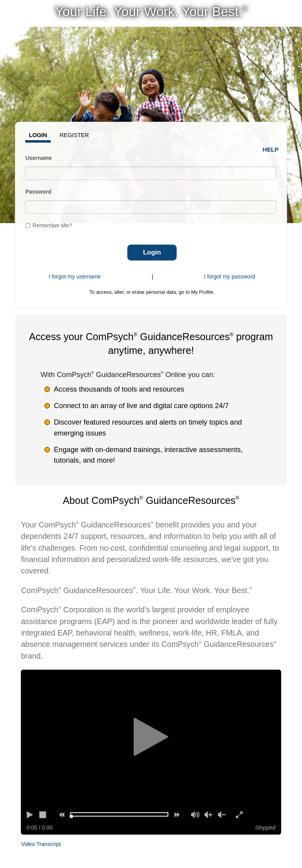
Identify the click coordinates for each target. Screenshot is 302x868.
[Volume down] (222, 815)
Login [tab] (38, 135)
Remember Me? (52, 225)
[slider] (71, 816)
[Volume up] (208, 815)
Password (38, 192)
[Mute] (195, 815)
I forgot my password (230, 277)
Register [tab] (74, 135)
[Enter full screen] (240, 815)
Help (271, 149)
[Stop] (43, 815)
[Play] (30, 815)
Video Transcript (41, 844)
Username (39, 158)
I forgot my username (75, 277)
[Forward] (177, 815)
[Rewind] (61, 815)
